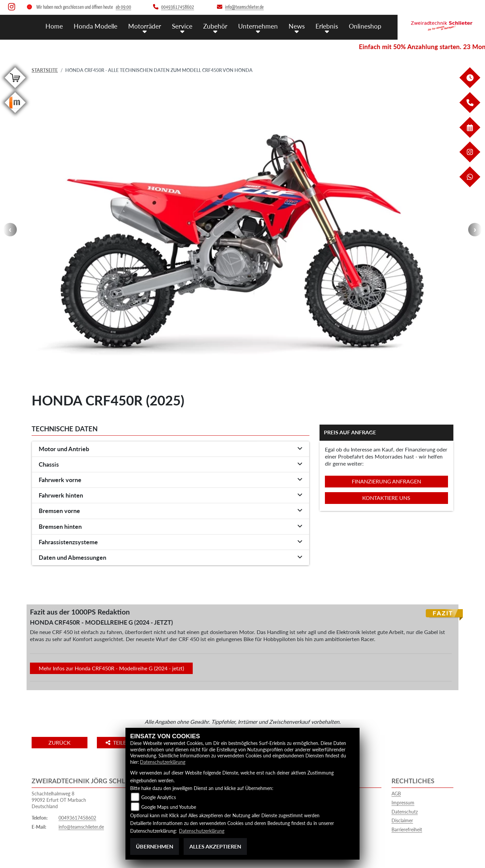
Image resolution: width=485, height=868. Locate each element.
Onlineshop (365, 26)
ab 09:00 (123, 7)
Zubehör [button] (215, 26)
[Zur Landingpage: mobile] (15, 114)
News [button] (297, 26)
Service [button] (182, 26)
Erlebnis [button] (327, 26)
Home (54, 26)
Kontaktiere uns (386, 498)
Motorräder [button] (145, 26)
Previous (10, 230)
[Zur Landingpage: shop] (15, 89)
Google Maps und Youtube (169, 807)
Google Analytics (159, 797)
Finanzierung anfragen (386, 481)
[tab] (171, 449)
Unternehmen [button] (258, 26)
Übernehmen (155, 846)
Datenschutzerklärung (163, 762)
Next (475, 230)
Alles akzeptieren (215, 846)
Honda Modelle (96, 26)
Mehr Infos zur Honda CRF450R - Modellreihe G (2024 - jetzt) (111, 668)
